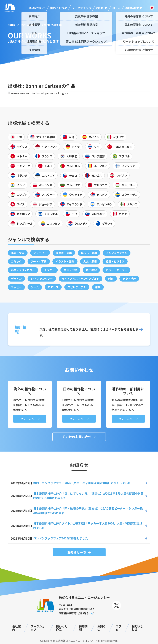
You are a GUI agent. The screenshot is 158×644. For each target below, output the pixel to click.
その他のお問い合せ (77, 437)
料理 (111, 279)
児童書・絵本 (64, 253)
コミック (16, 261)
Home (12, 25)
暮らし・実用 (89, 253)
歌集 (98, 287)
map (91, 613)
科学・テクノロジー (23, 270)
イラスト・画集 (65, 261)
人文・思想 (90, 261)
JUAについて (37, 8)
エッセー (16, 287)
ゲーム (35, 287)
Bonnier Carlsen (52, 25)
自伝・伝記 (70, 270)
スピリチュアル (77, 287)
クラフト (49, 270)
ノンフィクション (117, 253)
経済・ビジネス (115, 261)
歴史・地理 (129, 279)
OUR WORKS (28, 25)
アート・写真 (39, 261)
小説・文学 (18, 253)
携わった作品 (59, 8)
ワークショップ (82, 8)
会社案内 (17, 628)
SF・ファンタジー (42, 279)
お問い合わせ (134, 8)
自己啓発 (91, 270)
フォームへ (28, 419)
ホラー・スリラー (116, 270)
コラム (116, 8)
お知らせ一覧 (77, 552)
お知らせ (102, 8)
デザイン (16, 279)
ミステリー (40, 253)
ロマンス (53, 287)
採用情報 (83, 628)
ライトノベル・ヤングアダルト (81, 279)
